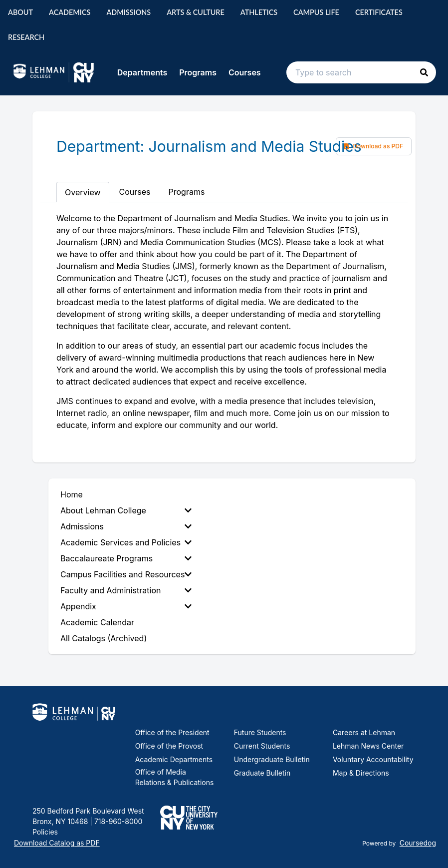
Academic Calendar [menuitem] (97, 622)
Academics (70, 12)
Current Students (262, 746)
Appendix (126, 606)
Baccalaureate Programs (126, 558)
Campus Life (316, 12)
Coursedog (418, 843)
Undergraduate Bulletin (272, 759)
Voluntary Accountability (373, 759)
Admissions (128, 12)
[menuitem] (128, 510)
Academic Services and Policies (126, 542)
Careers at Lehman (364, 732)
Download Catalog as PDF (57, 843)
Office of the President (172, 732)
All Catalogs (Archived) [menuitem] (104, 638)
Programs (198, 72)
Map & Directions (361, 773)
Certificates (379, 12)
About (20, 12)
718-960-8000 (117, 821)
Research (26, 37)
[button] (424, 72)
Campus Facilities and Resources (126, 574)
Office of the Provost (169, 746)
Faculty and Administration (126, 590)
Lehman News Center (368, 746)
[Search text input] (361, 72)
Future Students (260, 732)
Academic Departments (174, 759)
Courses (245, 72)
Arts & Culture (196, 12)
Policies (45, 832)
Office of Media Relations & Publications (175, 777)
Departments (142, 72)
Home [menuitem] (72, 494)
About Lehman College (126, 510)
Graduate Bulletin (262, 773)
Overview (83, 192)
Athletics (259, 12)
